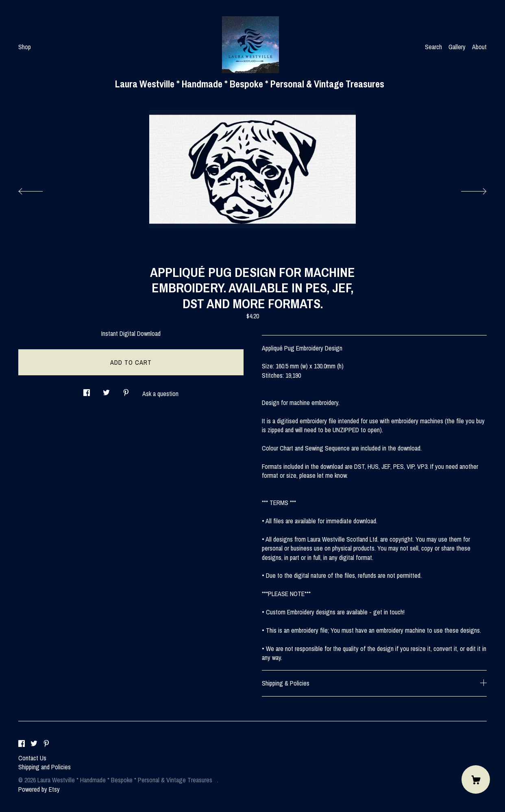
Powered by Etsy (39, 789)
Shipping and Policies (45, 767)
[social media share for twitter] (106, 390)
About (479, 47)
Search (433, 47)
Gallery (457, 47)
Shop (25, 47)
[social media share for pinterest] (126, 390)
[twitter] (34, 744)
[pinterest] (46, 744)
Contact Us (32, 758)
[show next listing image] (466, 189)
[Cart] (476, 779)
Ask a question (160, 394)
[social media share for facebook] (87, 390)
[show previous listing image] (39, 189)
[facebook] (22, 744)
